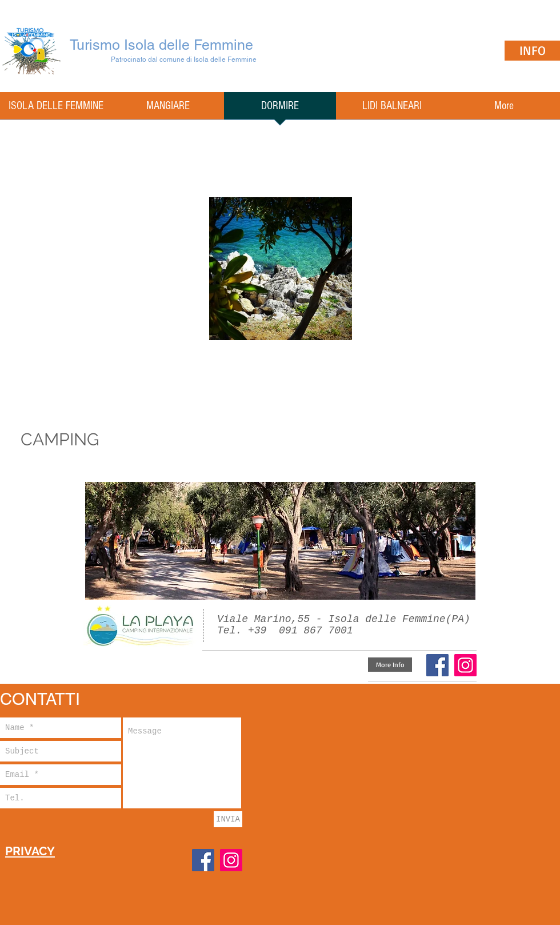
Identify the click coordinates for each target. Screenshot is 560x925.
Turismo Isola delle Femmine (161, 45)
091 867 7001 (316, 631)
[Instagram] (231, 860)
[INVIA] (228, 819)
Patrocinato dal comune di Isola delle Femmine (184, 59)
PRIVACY (30, 851)
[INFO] (532, 51)
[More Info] (390, 665)
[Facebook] (437, 665)
